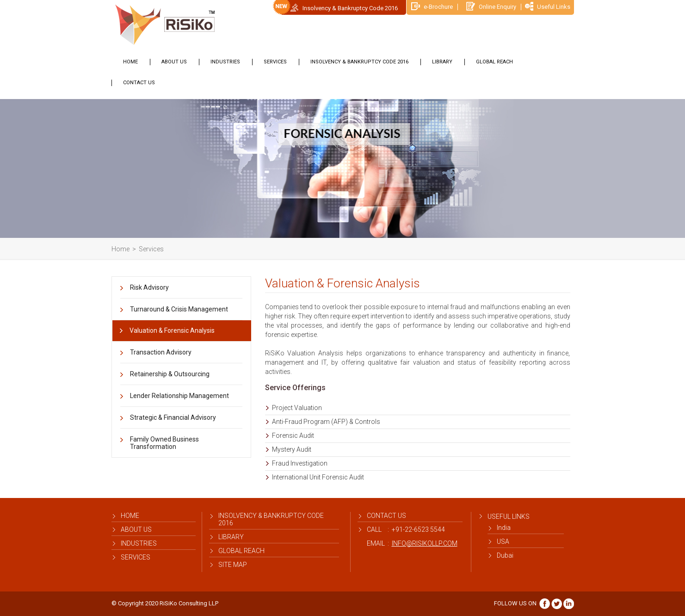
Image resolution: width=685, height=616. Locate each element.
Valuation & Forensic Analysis (172, 330)
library (442, 62)
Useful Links (548, 7)
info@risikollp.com (425, 543)
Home (130, 62)
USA (503, 541)
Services (275, 62)
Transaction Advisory (161, 352)
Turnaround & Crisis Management (179, 309)
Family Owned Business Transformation (164, 443)
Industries (225, 62)
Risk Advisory (149, 287)
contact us (386, 516)
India (504, 528)
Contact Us (139, 83)
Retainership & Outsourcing (170, 374)
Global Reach (494, 62)
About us (174, 62)
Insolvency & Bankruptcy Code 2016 (350, 8)
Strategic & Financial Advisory (173, 417)
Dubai (505, 555)
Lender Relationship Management (179, 396)
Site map (233, 565)
